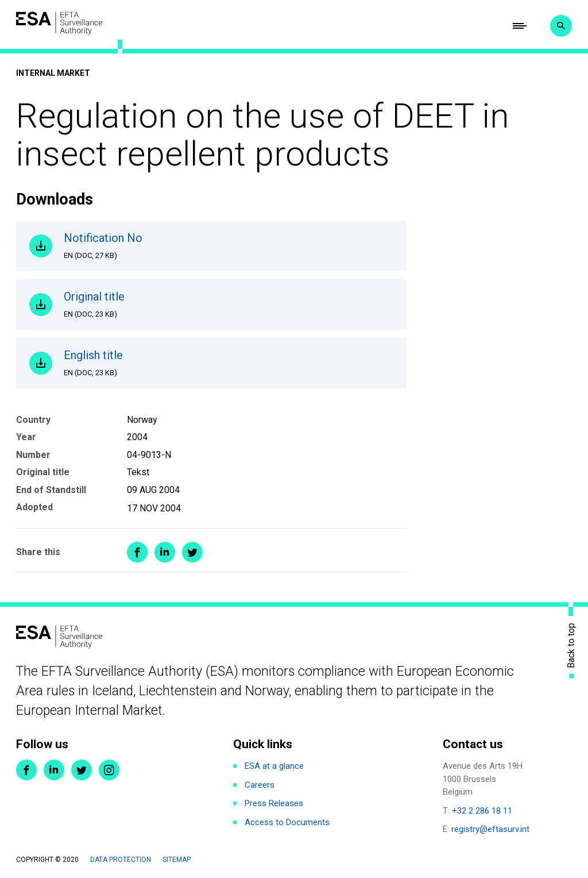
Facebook (26, 770)
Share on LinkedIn (165, 552)
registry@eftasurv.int (490, 829)
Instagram (109, 770)
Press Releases (274, 803)
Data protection (121, 860)
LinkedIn (54, 770)
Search (561, 26)
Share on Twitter (192, 552)
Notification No (229, 246)
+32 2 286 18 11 (482, 811)
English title (229, 363)
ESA (59, 23)
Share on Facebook (137, 552)
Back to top (571, 645)
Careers (260, 785)
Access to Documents (287, 822)
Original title (229, 305)
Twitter (82, 770)
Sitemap (177, 860)
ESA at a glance (274, 766)
